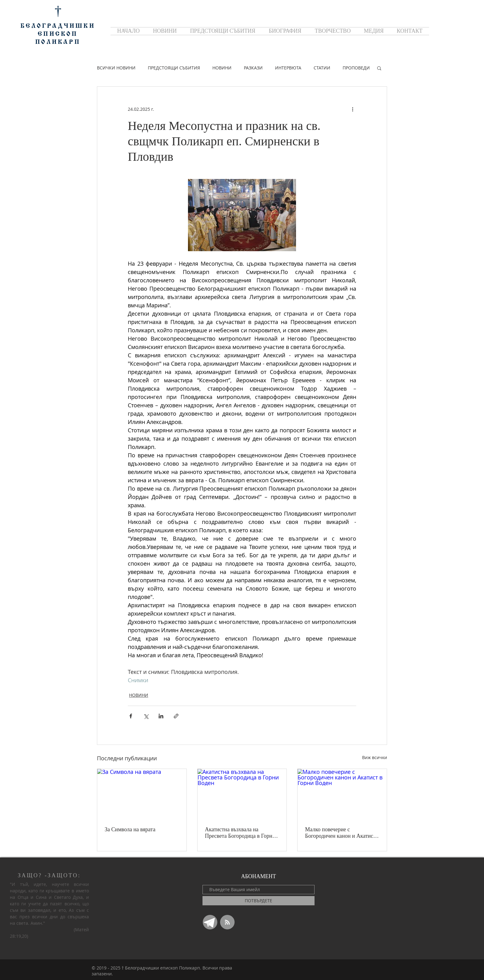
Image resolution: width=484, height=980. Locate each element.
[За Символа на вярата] (142, 794)
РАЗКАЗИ (253, 68)
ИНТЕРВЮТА (288, 68)
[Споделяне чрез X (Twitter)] (146, 716)
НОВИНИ (222, 68)
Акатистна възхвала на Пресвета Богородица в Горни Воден (240, 833)
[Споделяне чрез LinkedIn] (161, 716)
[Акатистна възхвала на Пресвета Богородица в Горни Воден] (242, 794)
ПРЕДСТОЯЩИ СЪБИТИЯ (174, 68)
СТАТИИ (322, 68)
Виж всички (375, 757)
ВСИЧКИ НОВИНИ (116, 68)
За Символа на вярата (130, 829)
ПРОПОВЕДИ (356, 68)
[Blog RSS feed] (227, 922)
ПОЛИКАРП (58, 42)
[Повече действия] (353, 109)
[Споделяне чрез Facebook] (131, 716)
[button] (379, 68)
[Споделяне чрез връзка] (176, 716)
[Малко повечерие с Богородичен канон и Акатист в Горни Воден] (342, 794)
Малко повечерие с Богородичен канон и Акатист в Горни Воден (340, 833)
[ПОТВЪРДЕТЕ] (259, 901)
